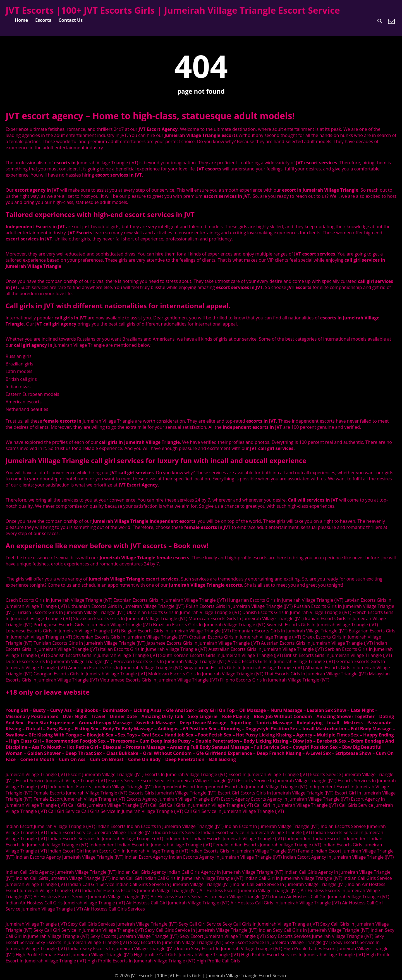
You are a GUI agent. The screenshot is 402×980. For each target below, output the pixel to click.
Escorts (43, 20)
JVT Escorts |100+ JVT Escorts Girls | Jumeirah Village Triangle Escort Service (173, 10)
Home (21, 20)
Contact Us (71, 20)
